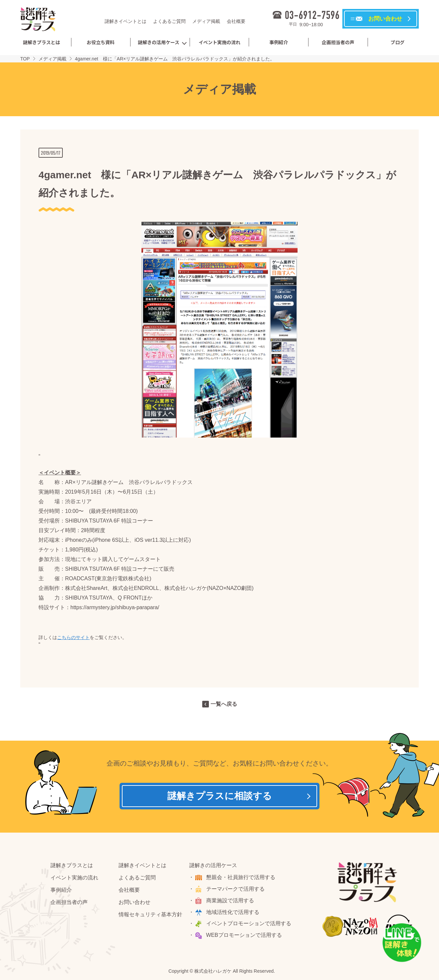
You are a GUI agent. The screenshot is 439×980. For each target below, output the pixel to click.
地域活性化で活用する (233, 912)
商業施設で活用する (230, 900)
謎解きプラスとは (42, 42)
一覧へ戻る (224, 704)
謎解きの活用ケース (159, 42)
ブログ (397, 42)
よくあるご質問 (169, 21)
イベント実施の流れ (220, 42)
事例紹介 (279, 42)
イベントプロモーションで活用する (249, 923)
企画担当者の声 (338, 42)
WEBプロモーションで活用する (244, 935)
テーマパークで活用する (235, 889)
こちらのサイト (73, 637)
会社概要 (236, 21)
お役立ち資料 (101, 42)
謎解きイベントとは (126, 21)
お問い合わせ (134, 902)
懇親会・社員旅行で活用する (241, 877)
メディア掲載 (206, 21)
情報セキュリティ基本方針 (150, 914)
